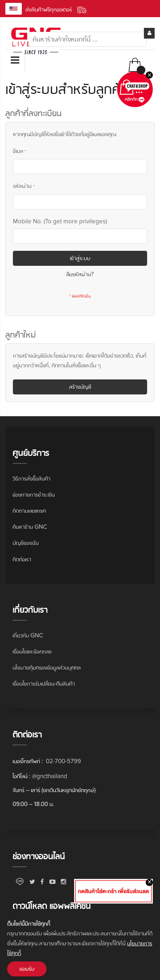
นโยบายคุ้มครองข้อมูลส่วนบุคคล (47, 668)
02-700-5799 (63, 761)
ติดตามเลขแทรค (29, 511)
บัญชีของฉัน (26, 543)
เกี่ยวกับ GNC (28, 635)
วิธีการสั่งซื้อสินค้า (31, 479)
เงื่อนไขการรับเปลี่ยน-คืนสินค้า (44, 684)
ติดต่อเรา (22, 559)
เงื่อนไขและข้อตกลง (32, 651)
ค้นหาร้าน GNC (30, 527)
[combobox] (88, 39)
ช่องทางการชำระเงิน (34, 495)
